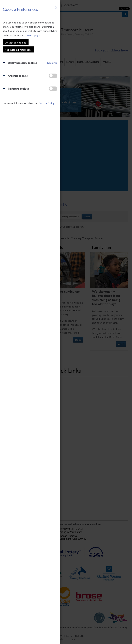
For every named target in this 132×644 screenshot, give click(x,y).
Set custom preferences (18, 49)
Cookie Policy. (47, 103)
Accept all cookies (16, 42)
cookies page (32, 35)
